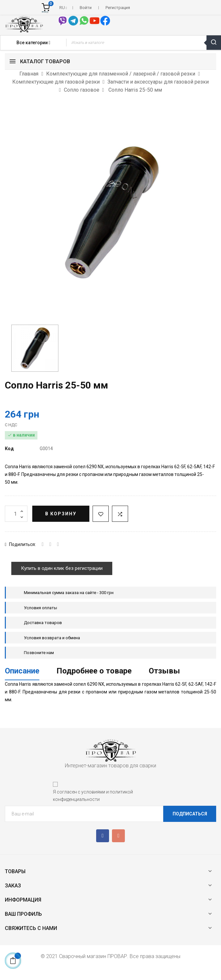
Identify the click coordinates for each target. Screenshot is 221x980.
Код (9, 449)
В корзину (61, 514)
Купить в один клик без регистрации (62, 568)
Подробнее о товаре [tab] (94, 671)
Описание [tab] (22, 671)
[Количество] (16, 514)
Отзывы (164, 671)
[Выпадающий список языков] (63, 8)
